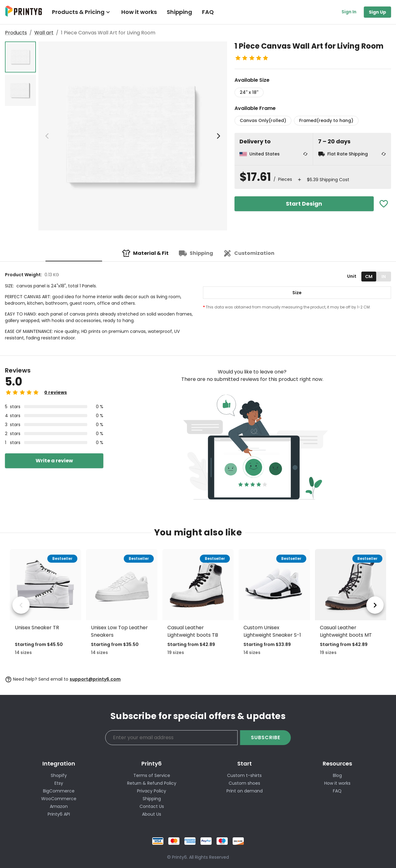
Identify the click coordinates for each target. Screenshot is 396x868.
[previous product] (21, 605)
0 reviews (56, 392)
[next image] (218, 136)
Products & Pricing (82, 12)
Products (16, 33)
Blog (337, 775)
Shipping (179, 12)
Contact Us (152, 806)
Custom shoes (244, 783)
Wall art (44, 33)
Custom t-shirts (244, 775)
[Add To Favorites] (384, 204)
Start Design (304, 204)
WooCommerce (59, 799)
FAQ (208, 12)
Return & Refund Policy (152, 783)
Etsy (59, 783)
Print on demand (245, 791)
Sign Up (377, 12)
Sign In (349, 12)
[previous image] (47, 136)
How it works (139, 12)
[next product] (375, 605)
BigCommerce (59, 791)
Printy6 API (59, 814)
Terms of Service (152, 775)
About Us (152, 814)
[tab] (145, 253)
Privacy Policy (152, 791)
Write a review (54, 461)
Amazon (59, 806)
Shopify (59, 775)
